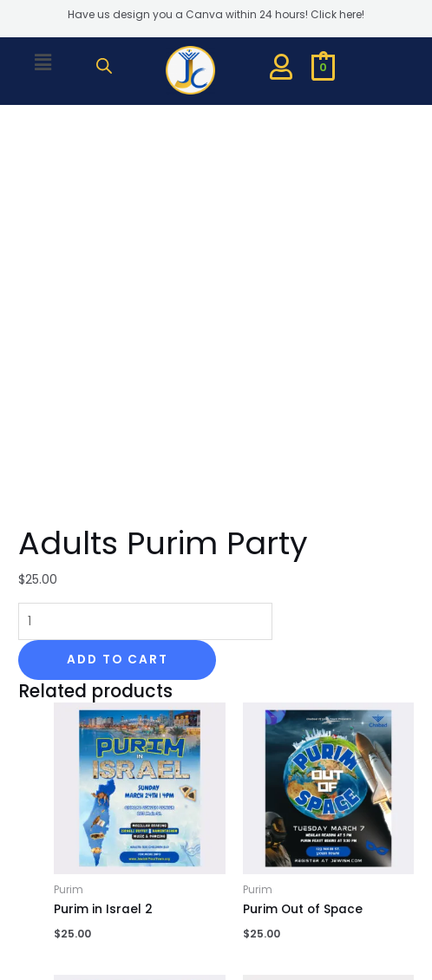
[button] (43, 62)
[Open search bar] (104, 66)
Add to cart (118, 287)
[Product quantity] (145, 248)
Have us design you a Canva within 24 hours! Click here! (216, 14)
